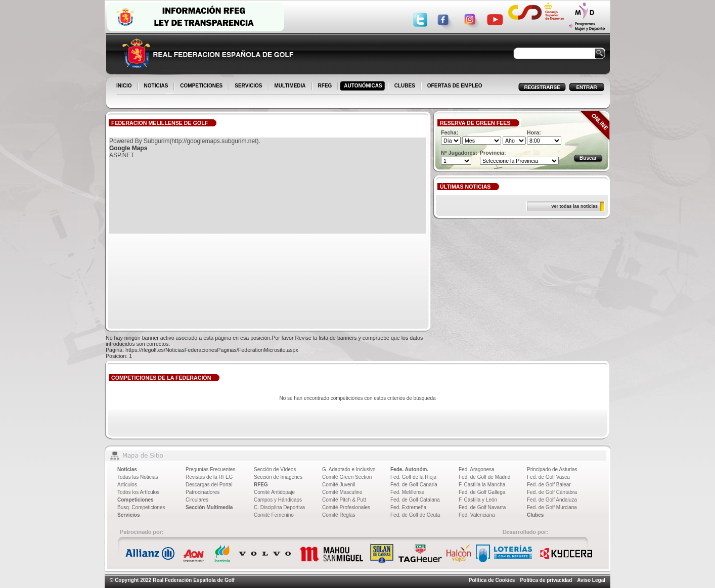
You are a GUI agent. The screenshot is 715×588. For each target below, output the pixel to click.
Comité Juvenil (339, 485)
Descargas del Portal (209, 485)
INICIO (125, 86)
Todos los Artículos (138, 492)
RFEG (326, 86)
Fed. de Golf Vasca (548, 477)
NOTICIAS (157, 86)
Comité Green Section (347, 477)
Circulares (197, 500)
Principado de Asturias (552, 469)
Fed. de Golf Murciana (552, 507)
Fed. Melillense (407, 492)
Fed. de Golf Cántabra (552, 492)
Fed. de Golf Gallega (482, 492)
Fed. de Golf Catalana (415, 500)
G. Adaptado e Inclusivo (349, 469)
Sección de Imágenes (278, 477)
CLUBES (405, 86)
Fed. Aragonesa (477, 469)
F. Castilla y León (478, 500)
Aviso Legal (591, 580)
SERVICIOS (249, 86)
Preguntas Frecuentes (210, 469)
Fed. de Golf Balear (549, 485)
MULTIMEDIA (291, 86)
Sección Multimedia (209, 507)
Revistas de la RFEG (209, 477)
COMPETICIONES (202, 86)
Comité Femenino (274, 515)
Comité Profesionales (346, 507)
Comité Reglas (339, 515)
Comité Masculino (342, 492)
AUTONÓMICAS (363, 86)
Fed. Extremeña (408, 507)
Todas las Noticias (138, 477)
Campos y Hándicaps (278, 500)
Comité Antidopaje (274, 492)
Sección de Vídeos (275, 469)
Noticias (127, 469)
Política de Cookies (492, 580)
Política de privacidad (546, 580)
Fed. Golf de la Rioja (413, 477)
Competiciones (136, 500)
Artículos (127, 485)
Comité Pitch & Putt (344, 500)
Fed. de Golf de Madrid (484, 477)
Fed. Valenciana (477, 515)
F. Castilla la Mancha (482, 485)
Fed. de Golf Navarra (482, 507)
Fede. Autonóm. (409, 469)
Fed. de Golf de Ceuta (415, 515)
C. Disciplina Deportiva (279, 507)
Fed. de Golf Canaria (414, 485)
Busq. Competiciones (141, 507)
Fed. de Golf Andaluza (552, 500)
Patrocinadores (203, 492)
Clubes (535, 515)
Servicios (128, 515)
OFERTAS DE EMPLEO (455, 86)
